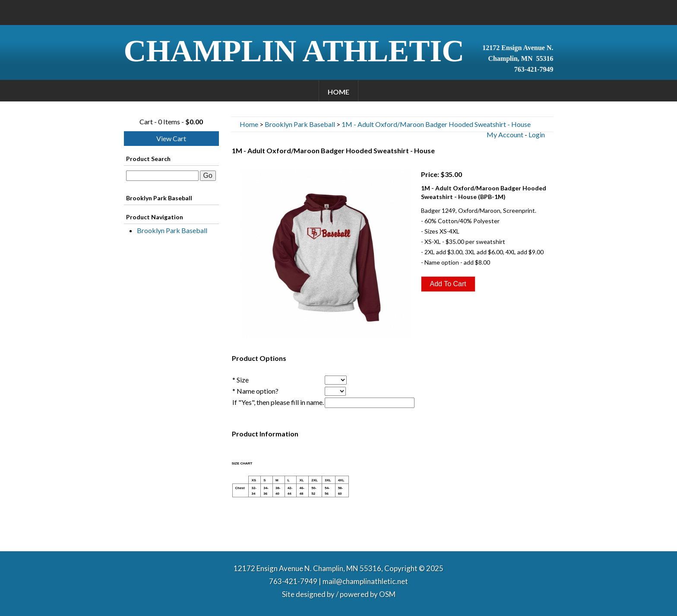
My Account (505, 134)
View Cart (171, 138)
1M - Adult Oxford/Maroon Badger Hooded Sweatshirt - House (436, 124)
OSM (387, 594)
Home (338, 92)
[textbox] (162, 176)
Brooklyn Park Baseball (172, 230)
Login (537, 134)
